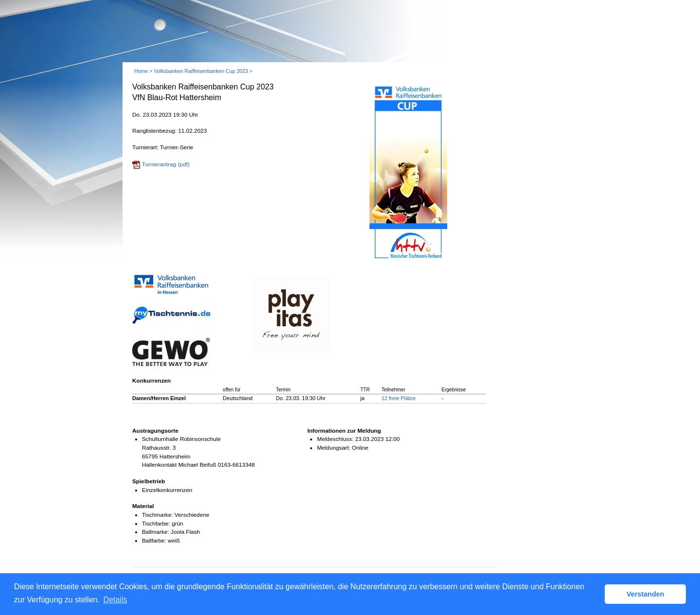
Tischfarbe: (156, 524)
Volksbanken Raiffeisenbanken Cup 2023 (201, 71)
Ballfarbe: (154, 541)
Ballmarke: (156, 532)
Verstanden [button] (646, 594)
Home (141, 71)
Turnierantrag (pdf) (166, 164)
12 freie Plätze (399, 398)
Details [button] (115, 600)
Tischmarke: (157, 515)
